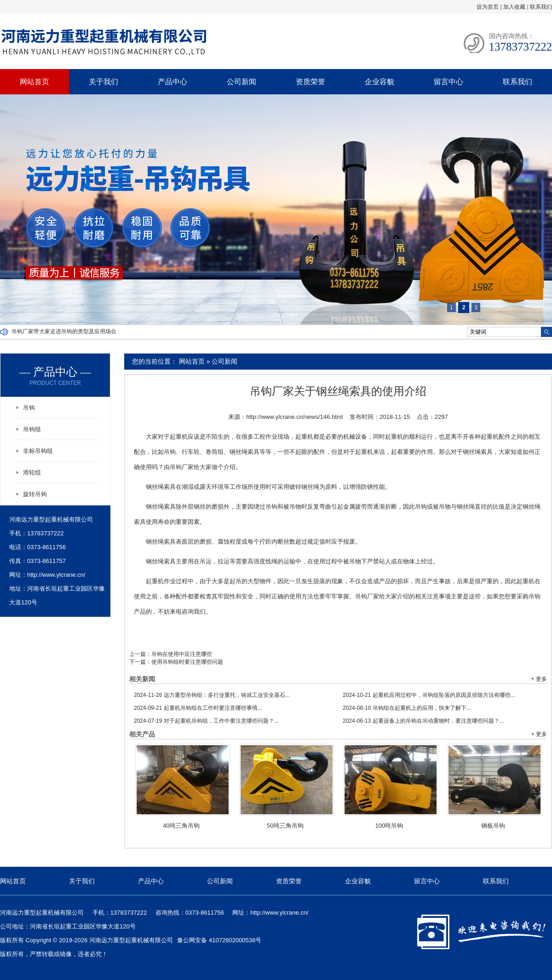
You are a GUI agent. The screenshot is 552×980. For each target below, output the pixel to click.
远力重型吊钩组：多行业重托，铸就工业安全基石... (212, 695)
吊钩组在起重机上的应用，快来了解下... (407, 708)
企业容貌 (379, 82)
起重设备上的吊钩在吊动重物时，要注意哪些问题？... (423, 721)
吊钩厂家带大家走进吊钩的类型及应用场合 (64, 332)
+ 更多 (539, 679)
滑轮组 (32, 473)
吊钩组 (32, 429)
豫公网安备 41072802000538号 (219, 940)
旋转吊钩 (35, 494)
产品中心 (172, 82)
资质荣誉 (310, 82)
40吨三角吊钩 (181, 826)
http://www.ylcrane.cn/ (56, 575)
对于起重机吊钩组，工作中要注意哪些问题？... (206, 721)
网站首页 (34, 82)
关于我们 (103, 82)
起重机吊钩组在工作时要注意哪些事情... (198, 708)
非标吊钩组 (38, 451)
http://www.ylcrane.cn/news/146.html (294, 417)
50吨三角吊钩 (285, 826)
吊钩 (29, 408)
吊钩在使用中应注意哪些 (182, 654)
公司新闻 (241, 82)
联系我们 (541, 7)
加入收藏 (514, 7)
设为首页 (488, 7)
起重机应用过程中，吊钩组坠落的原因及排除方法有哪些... (429, 695)
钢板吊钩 (493, 826)
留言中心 (448, 82)
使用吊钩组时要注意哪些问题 (187, 662)
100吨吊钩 (389, 826)
